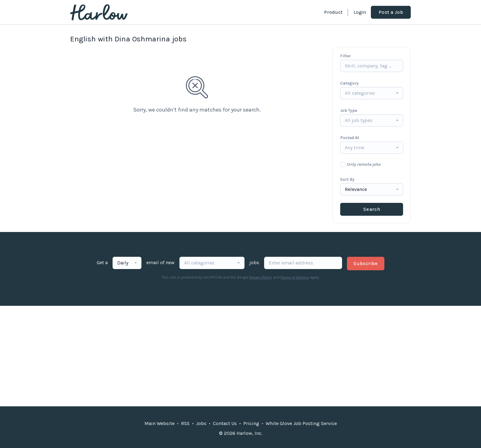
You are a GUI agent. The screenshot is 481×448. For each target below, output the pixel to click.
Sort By (347, 179)
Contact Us (225, 423)
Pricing (251, 423)
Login (360, 12)
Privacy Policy (261, 277)
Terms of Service (295, 277)
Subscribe (366, 263)
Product (333, 12)
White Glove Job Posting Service (301, 423)
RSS (185, 423)
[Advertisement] (240, 356)
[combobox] (372, 93)
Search (372, 209)
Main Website (160, 423)
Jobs (201, 423)
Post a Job (391, 12)
